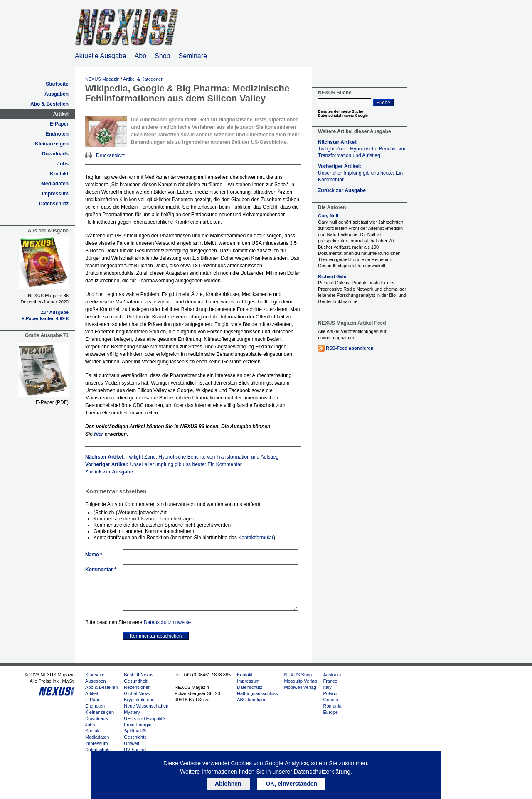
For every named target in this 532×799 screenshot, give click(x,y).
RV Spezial (135, 750)
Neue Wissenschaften (146, 706)
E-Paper (59, 124)
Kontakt (59, 174)
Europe (330, 712)
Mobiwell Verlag (300, 687)
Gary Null (328, 216)
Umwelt (132, 743)
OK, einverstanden (291, 784)
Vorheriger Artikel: (164, 464)
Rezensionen (137, 687)
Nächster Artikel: (182, 457)
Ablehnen (228, 784)
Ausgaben (57, 94)
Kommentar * (101, 570)
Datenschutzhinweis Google (343, 116)
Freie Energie (138, 725)
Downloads (55, 154)
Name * (94, 555)
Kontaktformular (256, 538)
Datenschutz (54, 204)
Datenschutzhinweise (167, 622)
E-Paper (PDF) (52, 402)
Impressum (55, 194)
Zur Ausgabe (55, 312)
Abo (140, 56)
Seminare (193, 56)
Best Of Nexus (139, 675)
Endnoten (57, 134)
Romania (332, 706)
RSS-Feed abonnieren (350, 348)
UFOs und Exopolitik (145, 718)
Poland (330, 693)
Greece (330, 700)
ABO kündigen (252, 700)
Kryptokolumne (139, 700)
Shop (162, 56)
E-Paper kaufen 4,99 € (45, 318)
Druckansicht (110, 155)
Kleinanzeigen (52, 144)
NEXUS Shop (298, 675)
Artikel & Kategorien (143, 79)
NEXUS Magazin (102, 79)
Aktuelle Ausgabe (101, 56)
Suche (383, 103)
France (330, 681)
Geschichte (135, 737)
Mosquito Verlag (301, 681)
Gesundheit (135, 681)
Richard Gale (332, 276)
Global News (137, 693)
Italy (327, 687)
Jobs (63, 164)
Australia (332, 675)
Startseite (57, 84)
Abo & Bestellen (49, 104)
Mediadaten (55, 184)
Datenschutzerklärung (322, 772)
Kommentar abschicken (156, 636)
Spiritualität (135, 731)
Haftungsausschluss (257, 693)
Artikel (61, 114)
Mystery (132, 712)
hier (99, 434)
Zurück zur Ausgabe (109, 472)
